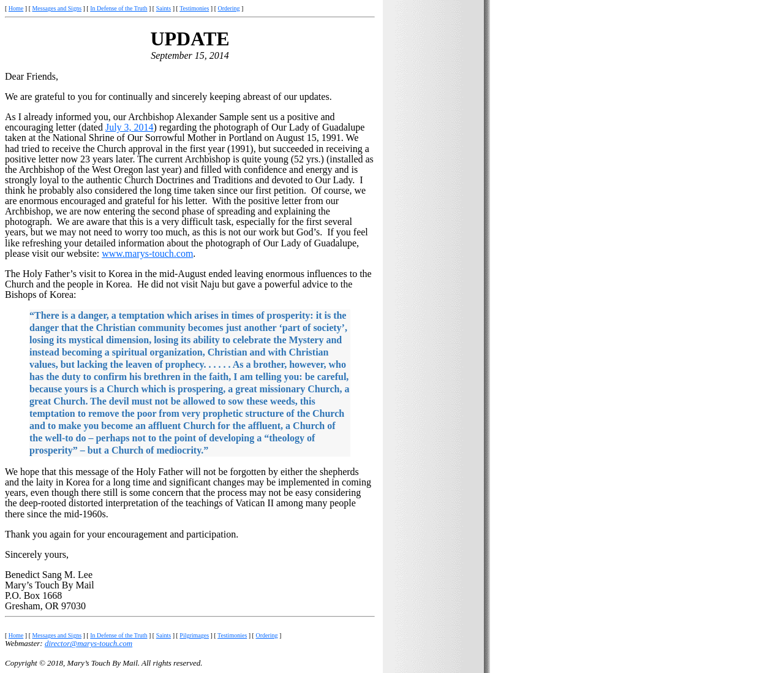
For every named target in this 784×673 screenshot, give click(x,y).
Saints (164, 8)
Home (16, 8)
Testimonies (194, 8)
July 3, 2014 (130, 127)
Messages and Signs (57, 8)
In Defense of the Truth (119, 8)
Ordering (229, 8)
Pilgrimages (194, 635)
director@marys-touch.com (89, 643)
